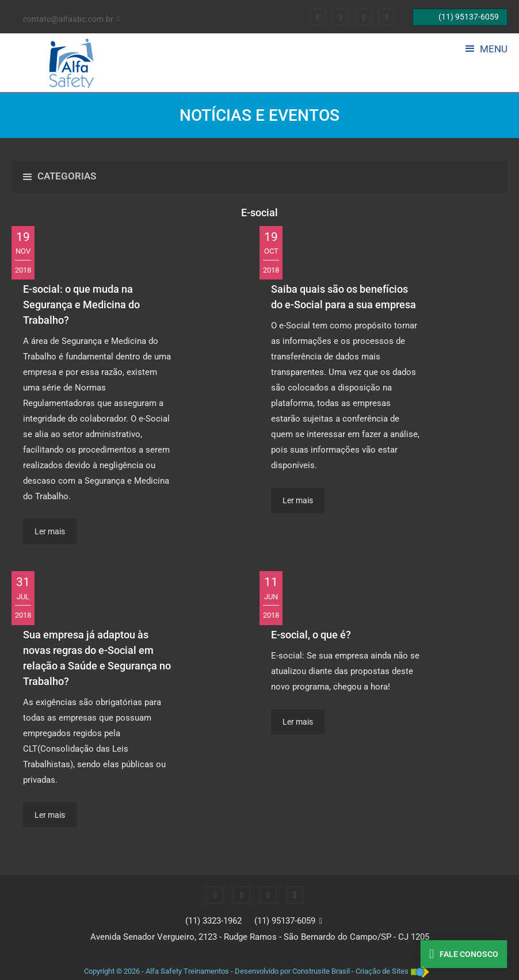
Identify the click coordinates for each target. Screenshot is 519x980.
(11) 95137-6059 (285, 921)
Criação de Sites (382, 971)
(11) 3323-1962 (213, 921)
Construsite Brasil (321, 971)
